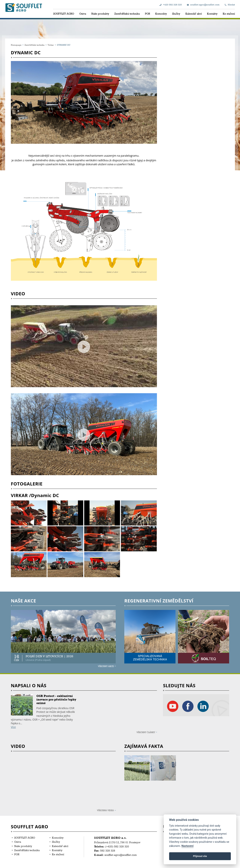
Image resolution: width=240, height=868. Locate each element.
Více (13, 727)
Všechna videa (105, 810)
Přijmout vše (200, 856)
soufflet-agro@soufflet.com (205, 5)
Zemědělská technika (127, 14)
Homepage (16, 45)
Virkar (51, 45)
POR (147, 14)
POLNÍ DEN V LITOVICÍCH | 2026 (50, 656)
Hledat (231, 5)
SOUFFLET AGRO (64, 14)
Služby (176, 14)
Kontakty (212, 14)
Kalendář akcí (194, 14)
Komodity (161, 14)
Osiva (83, 14)
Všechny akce (106, 666)
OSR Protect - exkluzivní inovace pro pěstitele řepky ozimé (56, 699)
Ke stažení (229, 14)
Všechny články (146, 732)
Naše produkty (100, 14)
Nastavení (188, 846)
